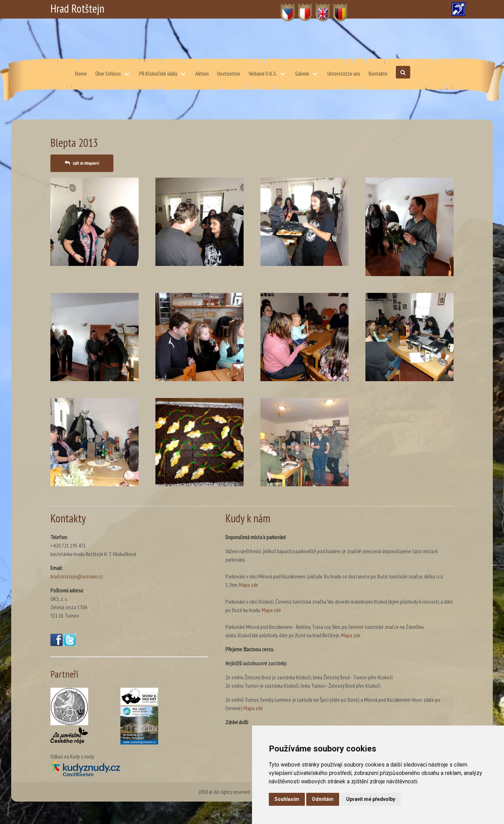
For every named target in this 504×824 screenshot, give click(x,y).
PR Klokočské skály (158, 74)
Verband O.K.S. (263, 74)
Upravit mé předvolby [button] (371, 799)
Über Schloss (108, 74)
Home (81, 74)
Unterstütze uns (344, 74)
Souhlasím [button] (287, 799)
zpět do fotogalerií (86, 163)
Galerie (302, 74)
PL (301, 9)
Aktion (202, 74)
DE (336, 9)
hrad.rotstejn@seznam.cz (77, 576)
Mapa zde (249, 585)
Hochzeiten (229, 74)
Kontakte (378, 74)
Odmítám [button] (323, 799)
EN (319, 9)
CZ (284, 9)
